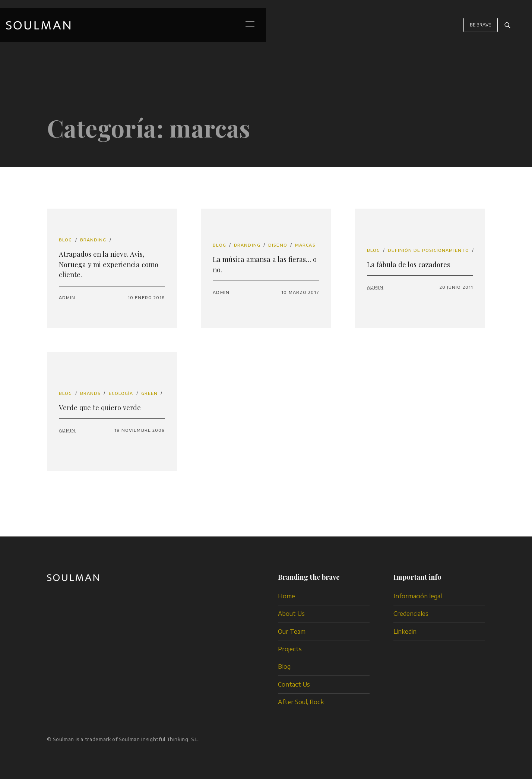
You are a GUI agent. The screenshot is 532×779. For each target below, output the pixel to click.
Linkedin (405, 631)
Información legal (418, 596)
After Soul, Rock (301, 702)
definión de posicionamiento (428, 250)
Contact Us (294, 684)
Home (286, 596)
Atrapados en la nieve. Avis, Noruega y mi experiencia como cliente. (109, 264)
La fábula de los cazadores (408, 264)
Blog (65, 240)
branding (93, 240)
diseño (278, 245)
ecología (121, 393)
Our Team (292, 631)
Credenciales (411, 614)
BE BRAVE (481, 28)
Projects (290, 649)
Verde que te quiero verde (100, 407)
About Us (291, 614)
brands (91, 393)
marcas (305, 245)
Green (150, 393)
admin (67, 297)
